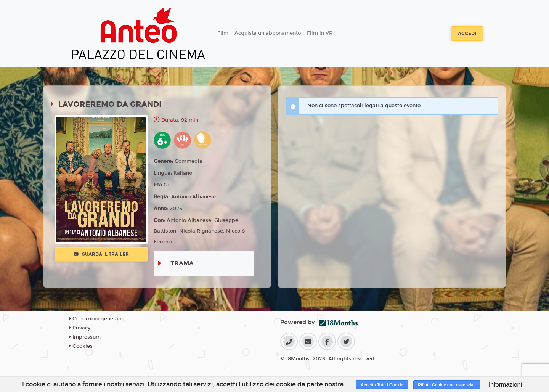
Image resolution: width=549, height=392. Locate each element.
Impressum (85, 337)
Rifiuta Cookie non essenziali (447, 385)
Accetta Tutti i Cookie (382, 385)
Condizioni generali (95, 319)
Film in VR (320, 33)
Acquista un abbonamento (268, 33)
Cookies (81, 346)
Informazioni (505, 385)
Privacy (80, 328)
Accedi (467, 34)
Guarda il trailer (101, 254)
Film (223, 33)
